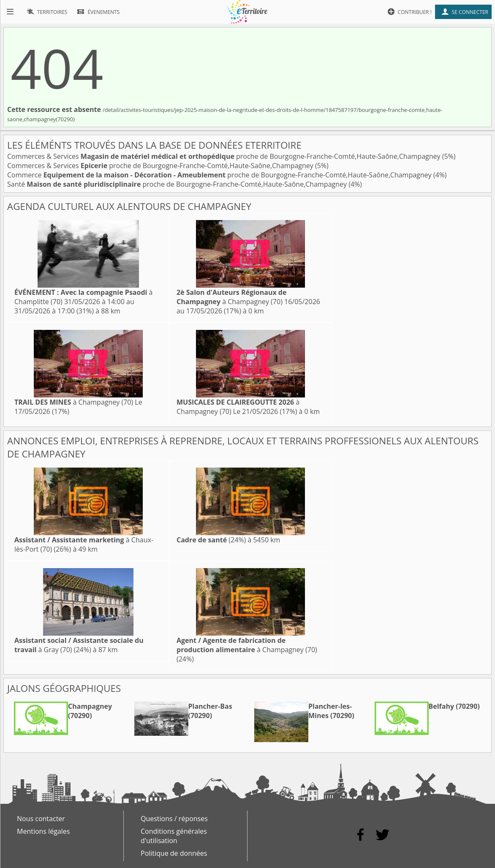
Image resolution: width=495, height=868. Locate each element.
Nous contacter (41, 819)
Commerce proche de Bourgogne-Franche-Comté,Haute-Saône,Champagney (220, 175)
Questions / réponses (174, 819)
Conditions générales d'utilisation (174, 836)
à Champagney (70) (231, 297)
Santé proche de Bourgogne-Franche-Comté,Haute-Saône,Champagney (178, 184)
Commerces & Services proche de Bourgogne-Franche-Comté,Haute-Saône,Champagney (225, 156)
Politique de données (174, 853)
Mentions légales (43, 831)
